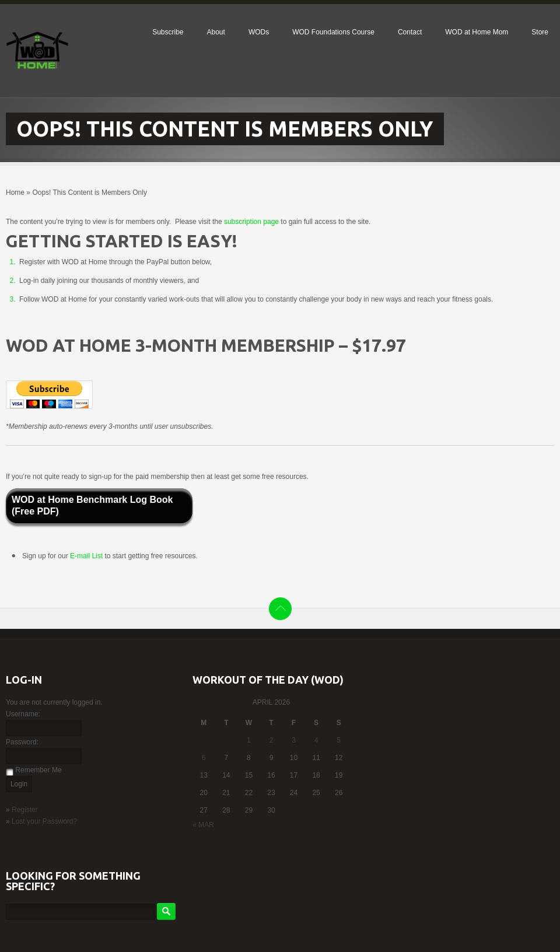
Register (25, 810)
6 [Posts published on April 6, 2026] (204, 758)
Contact (410, 32)
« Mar (203, 825)
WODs (259, 32)
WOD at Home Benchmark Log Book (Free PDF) (92, 505)
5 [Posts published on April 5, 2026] (339, 740)
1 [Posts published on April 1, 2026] (249, 740)
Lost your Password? (44, 821)
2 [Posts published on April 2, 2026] (272, 740)
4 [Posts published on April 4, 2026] (316, 740)
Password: (22, 742)
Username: (23, 714)
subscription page (251, 222)
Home (15, 192)
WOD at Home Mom (477, 32)
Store (540, 32)
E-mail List (87, 556)
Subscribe (168, 32)
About (216, 32)
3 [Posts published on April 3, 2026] (294, 740)
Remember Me (38, 770)
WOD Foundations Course (333, 32)
